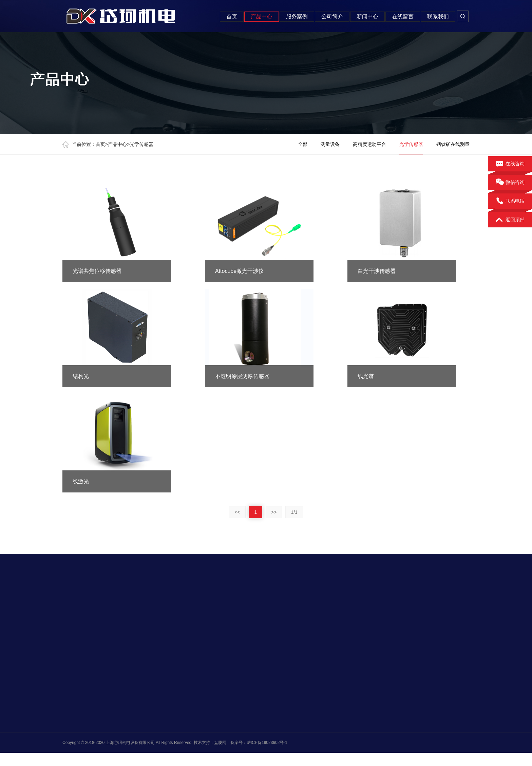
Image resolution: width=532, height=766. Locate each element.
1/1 (294, 512)
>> (274, 512)
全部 (303, 144)
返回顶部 (510, 220)
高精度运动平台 (369, 144)
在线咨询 (510, 164)
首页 (232, 16)
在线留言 (403, 16)
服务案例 (297, 16)
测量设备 (330, 144)
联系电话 (510, 201)
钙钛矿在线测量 (453, 144)
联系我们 (438, 16)
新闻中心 (367, 16)
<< (237, 512)
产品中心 (262, 16)
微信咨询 (510, 183)
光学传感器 (141, 144)
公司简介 (332, 16)
